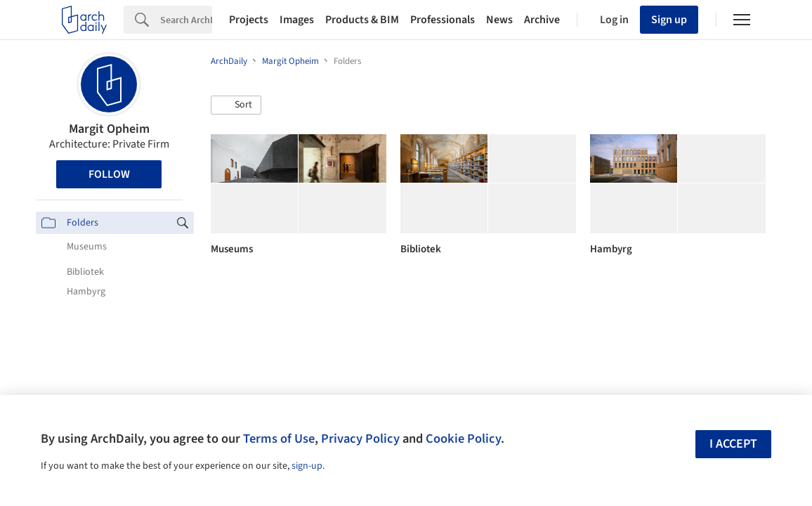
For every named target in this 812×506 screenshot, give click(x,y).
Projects (249, 20)
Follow (109, 174)
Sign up (669, 20)
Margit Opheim (109, 129)
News (499, 20)
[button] (236, 105)
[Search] (186, 20)
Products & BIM (362, 20)
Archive (542, 20)
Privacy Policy (360, 439)
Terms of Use (279, 439)
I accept (733, 444)
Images (297, 20)
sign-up (307, 466)
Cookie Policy (463, 439)
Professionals (443, 20)
